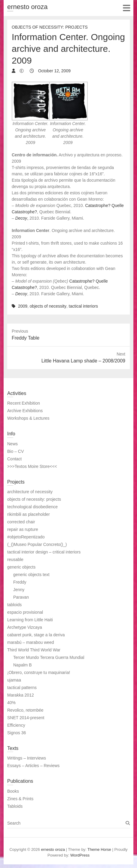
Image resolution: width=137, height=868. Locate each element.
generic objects (21, 567)
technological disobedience (32, 507)
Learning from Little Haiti (30, 620)
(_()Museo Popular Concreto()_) (37, 544)
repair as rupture (23, 529)
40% (11, 703)
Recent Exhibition (24, 403)
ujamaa (14, 680)
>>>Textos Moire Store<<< (32, 466)
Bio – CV (15, 451)
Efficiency (16, 725)
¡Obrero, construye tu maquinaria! (39, 672)
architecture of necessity (30, 492)
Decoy (21, 294)
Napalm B (22, 665)
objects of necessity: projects (34, 499)
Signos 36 (17, 733)
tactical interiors (83, 306)
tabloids (14, 605)
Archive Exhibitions (25, 411)
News (12, 444)
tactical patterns (22, 688)
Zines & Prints (20, 799)
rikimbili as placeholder (29, 514)
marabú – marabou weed (31, 642)
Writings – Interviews (27, 758)
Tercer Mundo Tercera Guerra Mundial (49, 657)
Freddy (20, 582)
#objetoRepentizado (26, 537)
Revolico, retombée (25, 710)
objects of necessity (48, 306)
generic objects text (31, 575)
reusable (15, 559)
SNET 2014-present (26, 718)
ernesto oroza (27, 7)
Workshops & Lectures (28, 418)
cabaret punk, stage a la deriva (36, 635)
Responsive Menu (126, 8)
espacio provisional (25, 612)
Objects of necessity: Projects (50, 27)
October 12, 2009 (54, 71)
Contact (14, 459)
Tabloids (15, 806)
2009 (23, 306)
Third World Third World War (34, 650)
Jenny (19, 590)
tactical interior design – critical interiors (44, 552)
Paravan (21, 597)
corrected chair (21, 522)
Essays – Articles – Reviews (33, 766)
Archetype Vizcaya (25, 627)
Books (13, 791)
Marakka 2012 (21, 695)
